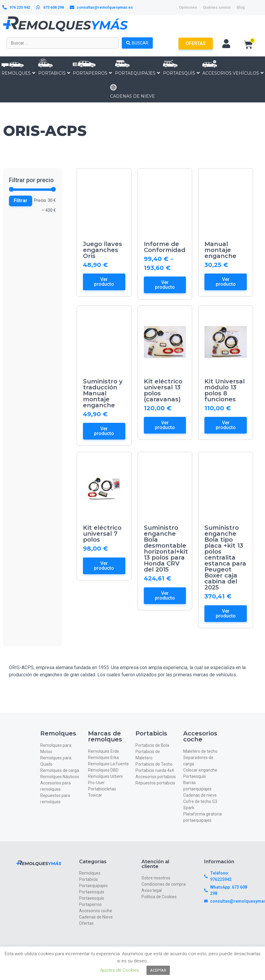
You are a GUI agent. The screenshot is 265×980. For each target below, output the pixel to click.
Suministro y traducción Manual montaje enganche (103, 393)
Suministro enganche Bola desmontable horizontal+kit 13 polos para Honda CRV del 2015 (166, 549)
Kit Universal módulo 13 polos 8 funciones (225, 390)
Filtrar (21, 201)
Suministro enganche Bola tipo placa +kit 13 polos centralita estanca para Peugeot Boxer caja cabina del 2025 (225, 557)
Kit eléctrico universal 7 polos (102, 534)
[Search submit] (137, 43)
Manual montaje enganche (220, 250)
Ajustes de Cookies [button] (120, 970)
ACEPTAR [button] (158, 970)
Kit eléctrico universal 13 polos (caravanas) (163, 390)
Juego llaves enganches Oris (103, 250)
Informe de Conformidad (165, 247)
